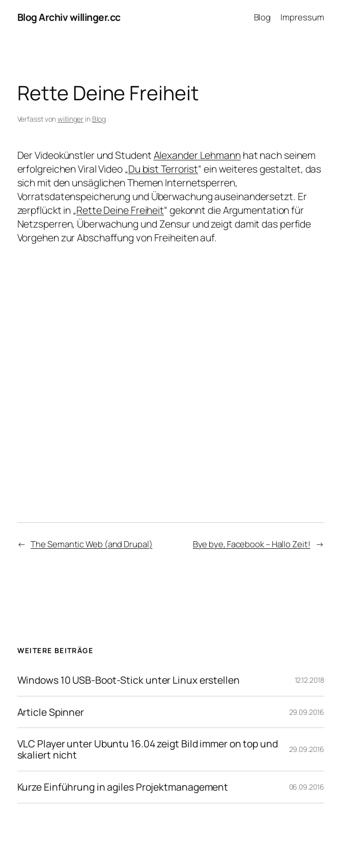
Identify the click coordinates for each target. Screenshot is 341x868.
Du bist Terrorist (163, 169)
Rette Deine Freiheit (120, 210)
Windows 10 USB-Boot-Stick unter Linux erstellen (129, 680)
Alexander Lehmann (197, 155)
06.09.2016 (307, 787)
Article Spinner (51, 712)
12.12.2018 (309, 680)
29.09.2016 (307, 712)
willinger (70, 119)
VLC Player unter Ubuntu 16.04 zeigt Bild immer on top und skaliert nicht (148, 749)
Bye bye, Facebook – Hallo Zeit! (252, 544)
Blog (99, 119)
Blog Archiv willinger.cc (69, 17)
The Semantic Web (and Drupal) (91, 544)
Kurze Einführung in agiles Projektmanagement (123, 787)
